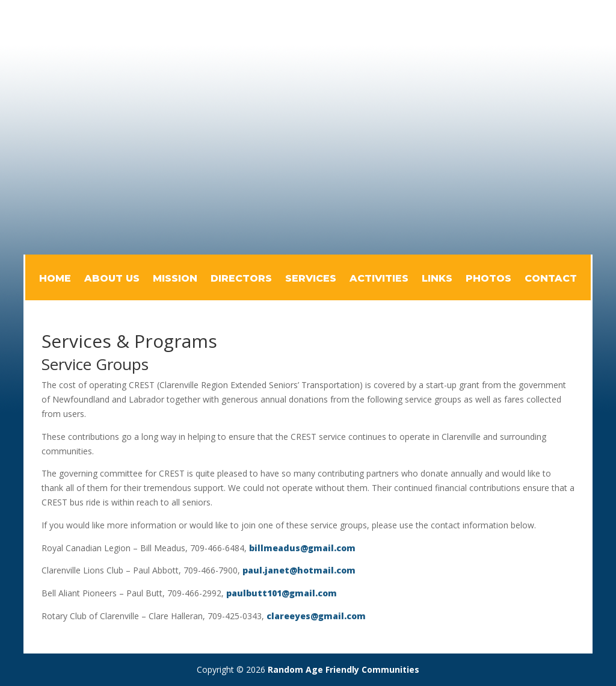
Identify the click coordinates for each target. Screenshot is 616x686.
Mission (175, 279)
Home (55, 279)
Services (311, 279)
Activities (379, 279)
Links (437, 279)
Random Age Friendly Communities (343, 669)
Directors (241, 279)
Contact (551, 279)
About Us (112, 279)
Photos (488, 279)
